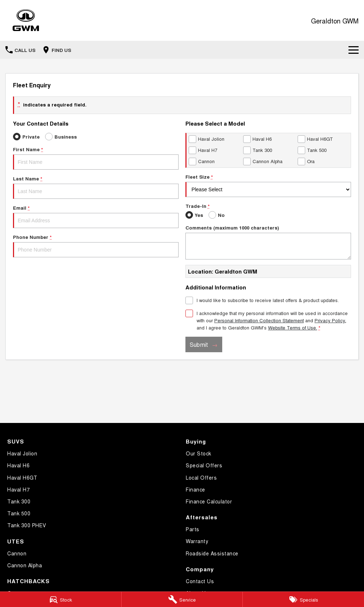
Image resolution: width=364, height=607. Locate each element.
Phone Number (96, 245)
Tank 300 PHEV (27, 525)
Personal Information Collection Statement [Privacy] (259, 320)
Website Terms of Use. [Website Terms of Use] (293, 327)
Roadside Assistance (212, 553)
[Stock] (61, 599)
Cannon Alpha (25, 565)
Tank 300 (19, 501)
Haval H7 (18, 489)
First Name (96, 158)
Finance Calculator (209, 501)
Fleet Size (268, 185)
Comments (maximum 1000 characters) (268, 242)
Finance (196, 489)
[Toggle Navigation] (354, 50)
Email (96, 216)
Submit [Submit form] (199, 344)
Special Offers (204, 465)
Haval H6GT (22, 477)
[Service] (182, 599)
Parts (193, 529)
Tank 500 (19, 513)
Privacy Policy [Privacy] (330, 320)
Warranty (197, 541)
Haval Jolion (22, 453)
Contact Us (200, 581)
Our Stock (199, 453)
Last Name (96, 187)
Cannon (17, 553)
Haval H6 (18, 465)
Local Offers (201, 477)
